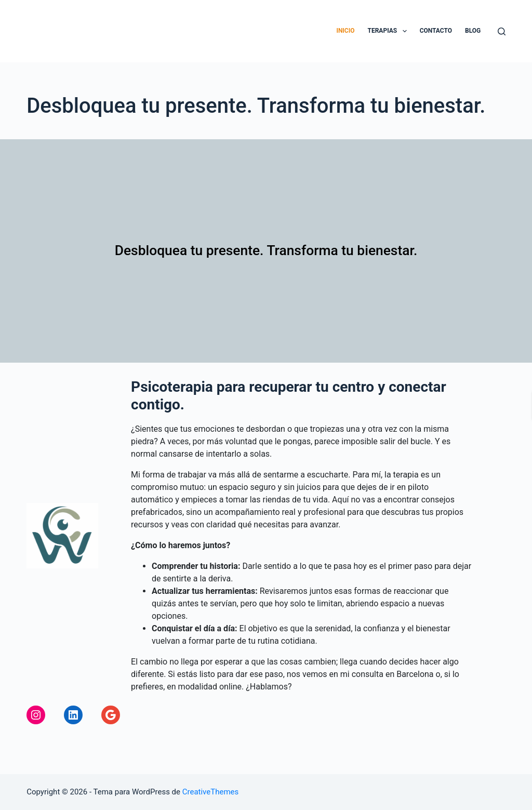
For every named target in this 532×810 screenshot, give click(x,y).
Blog (473, 31)
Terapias (389, 31)
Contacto (436, 31)
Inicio (345, 31)
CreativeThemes (211, 792)
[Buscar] (502, 31)
